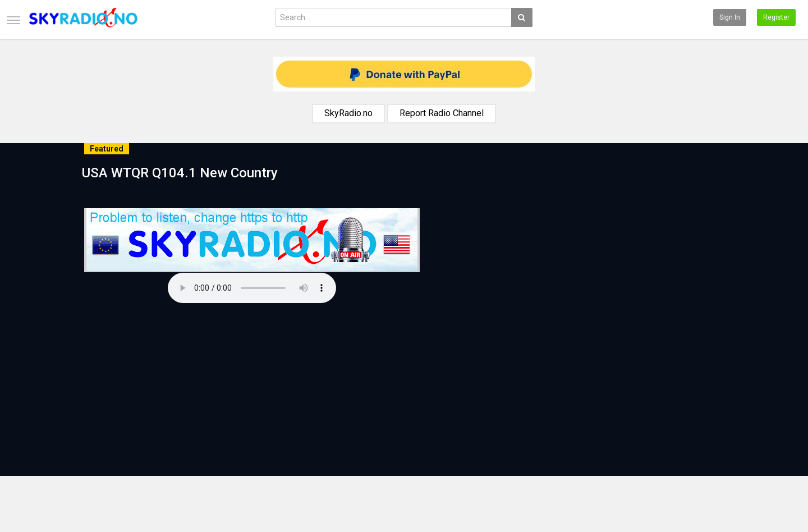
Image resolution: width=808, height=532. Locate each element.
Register (776, 17)
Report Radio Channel (442, 113)
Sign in (730, 17)
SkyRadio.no (348, 113)
